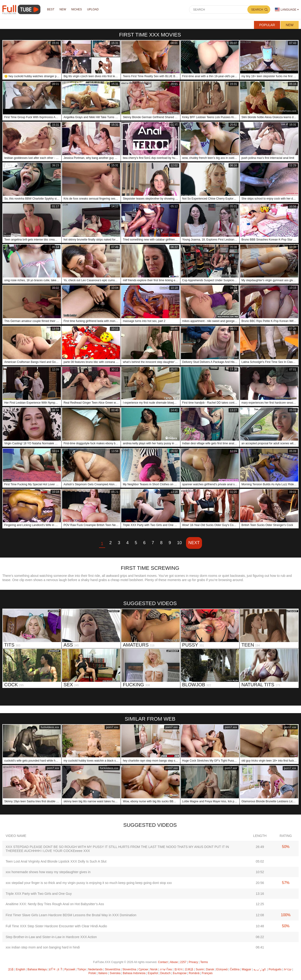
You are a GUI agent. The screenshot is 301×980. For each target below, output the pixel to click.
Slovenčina (129, 969)
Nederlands (95, 969)
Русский (70, 969)
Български (180, 973)
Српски (143, 969)
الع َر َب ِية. (260, 969)
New (290, 25)
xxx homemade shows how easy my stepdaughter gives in (48, 872)
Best (51, 10)
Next (194, 543)
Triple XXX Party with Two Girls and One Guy (39, 894)
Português (275, 969)
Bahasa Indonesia (134, 973)
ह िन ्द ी (56, 969)
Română (194, 973)
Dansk (210, 969)
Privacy (193, 962)
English (21, 969)
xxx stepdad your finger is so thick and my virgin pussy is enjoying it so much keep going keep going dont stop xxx (89, 883)
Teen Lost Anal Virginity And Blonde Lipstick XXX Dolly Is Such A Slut (56, 861)
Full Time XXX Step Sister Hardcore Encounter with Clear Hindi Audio (56, 926)
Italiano (103, 973)
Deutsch (165, 973)
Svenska (115, 973)
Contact (163, 962)
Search (257, 10)
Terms (204, 962)
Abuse (174, 962)
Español (153, 973)
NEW (63, 10)
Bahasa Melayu (37, 969)
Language (286, 10)
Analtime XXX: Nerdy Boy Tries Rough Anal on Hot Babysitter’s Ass (55, 904)
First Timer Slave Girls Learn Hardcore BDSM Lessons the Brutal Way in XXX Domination (71, 915)
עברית (288, 969)
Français (207, 973)
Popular (267, 25)
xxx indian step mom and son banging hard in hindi (43, 947)
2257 (183, 962)
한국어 (178, 969)
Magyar (246, 969)
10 (179, 543)
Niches (77, 10)
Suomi (200, 969)
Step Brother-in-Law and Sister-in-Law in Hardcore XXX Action (51, 937)
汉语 (11, 969)
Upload (93, 10)
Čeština (235, 969)
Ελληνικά (222, 969)
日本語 (189, 969)
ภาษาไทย (166, 969)
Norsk (154, 969)
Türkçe (81, 969)
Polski (92, 973)
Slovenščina (113, 969)
